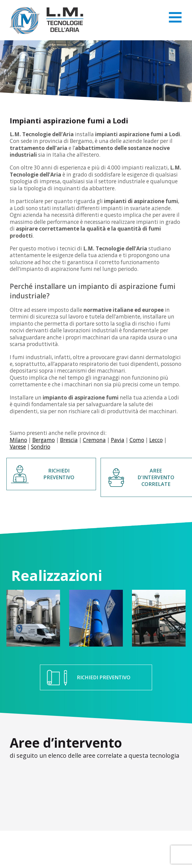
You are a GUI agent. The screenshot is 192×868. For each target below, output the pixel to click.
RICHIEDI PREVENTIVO (59, 474)
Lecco (156, 440)
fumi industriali (32, 357)
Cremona (94, 440)
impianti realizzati (145, 168)
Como (137, 440)
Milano (18, 440)
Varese (18, 447)
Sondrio (41, 447)
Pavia (118, 440)
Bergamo (44, 440)
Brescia (69, 440)
